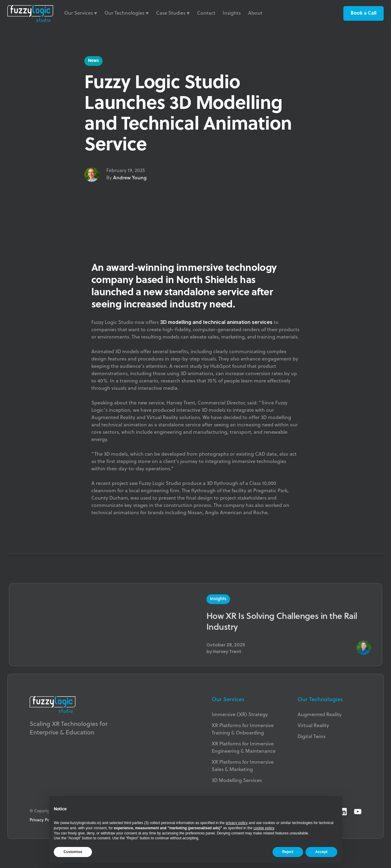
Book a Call (364, 13)
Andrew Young (130, 178)
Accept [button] (321, 852)
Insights (232, 13)
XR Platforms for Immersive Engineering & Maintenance (244, 748)
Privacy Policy (43, 820)
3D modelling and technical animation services (216, 322)
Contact (206, 13)
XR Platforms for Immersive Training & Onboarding (243, 730)
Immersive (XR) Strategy (240, 715)
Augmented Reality (320, 715)
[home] (30, 13)
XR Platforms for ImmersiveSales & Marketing (243, 766)
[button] (81, 13)
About (255, 13)
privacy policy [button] (237, 823)
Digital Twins (312, 737)
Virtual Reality (313, 726)
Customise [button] (73, 852)
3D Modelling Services (237, 781)
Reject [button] (288, 852)
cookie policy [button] (264, 828)
